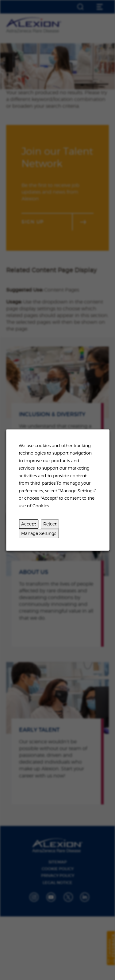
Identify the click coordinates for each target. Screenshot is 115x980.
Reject (50, 524)
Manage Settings (39, 533)
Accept (29, 524)
